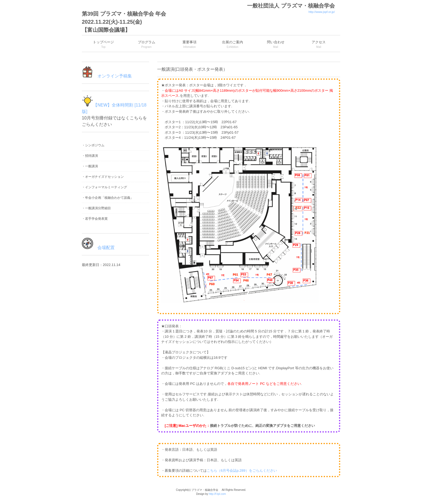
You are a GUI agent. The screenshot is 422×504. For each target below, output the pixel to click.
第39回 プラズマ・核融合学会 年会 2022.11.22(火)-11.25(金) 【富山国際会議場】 (124, 22)
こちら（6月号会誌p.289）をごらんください (242, 471)
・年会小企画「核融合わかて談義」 (108, 198)
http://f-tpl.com (217, 494)
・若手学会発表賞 (95, 219)
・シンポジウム (93, 145)
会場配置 (104, 248)
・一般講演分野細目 (96, 208)
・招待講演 (90, 156)
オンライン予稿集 (112, 76)
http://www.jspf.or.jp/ (322, 12)
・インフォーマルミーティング (104, 187)
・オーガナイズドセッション (103, 177)
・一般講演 (90, 166)
